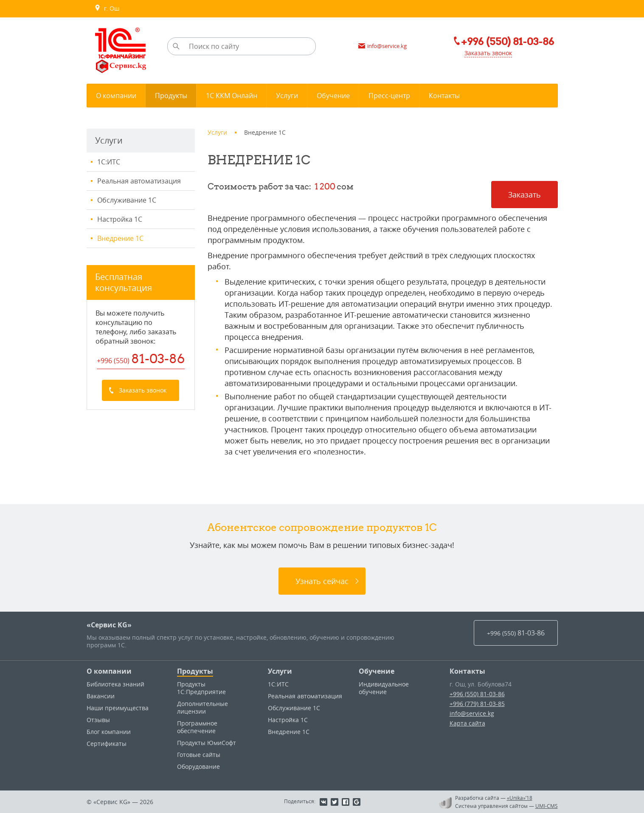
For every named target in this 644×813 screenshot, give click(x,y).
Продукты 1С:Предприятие (201, 688)
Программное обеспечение (197, 727)
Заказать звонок (488, 53)
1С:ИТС (109, 162)
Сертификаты (107, 744)
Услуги (280, 671)
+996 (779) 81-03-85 (477, 704)
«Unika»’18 (520, 798)
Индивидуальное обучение (384, 688)
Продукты (195, 671)
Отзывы (98, 720)
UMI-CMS (547, 806)
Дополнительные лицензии (202, 707)
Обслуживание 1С (127, 200)
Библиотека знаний (115, 684)
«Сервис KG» (109, 625)
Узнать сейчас (322, 581)
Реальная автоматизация (139, 181)
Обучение (377, 671)
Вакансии (101, 696)
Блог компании (109, 732)
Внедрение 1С (120, 238)
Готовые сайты (199, 755)
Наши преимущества (118, 708)
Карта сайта (467, 723)
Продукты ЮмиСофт (207, 743)
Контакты (467, 671)
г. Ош (107, 8)
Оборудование (198, 766)
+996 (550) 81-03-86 (477, 694)
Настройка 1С (120, 219)
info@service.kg (472, 713)
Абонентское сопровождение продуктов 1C (322, 527)
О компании (109, 671)
